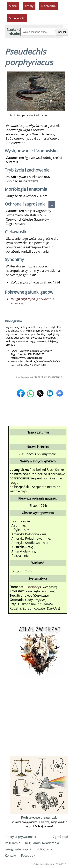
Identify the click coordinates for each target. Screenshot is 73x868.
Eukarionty (32, 587)
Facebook (28, 855)
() (32, 301)
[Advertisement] (36, 718)
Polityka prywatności (21, 837)
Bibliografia (44, 849)
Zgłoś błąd (61, 837)
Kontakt (11, 855)
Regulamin (13, 843)
